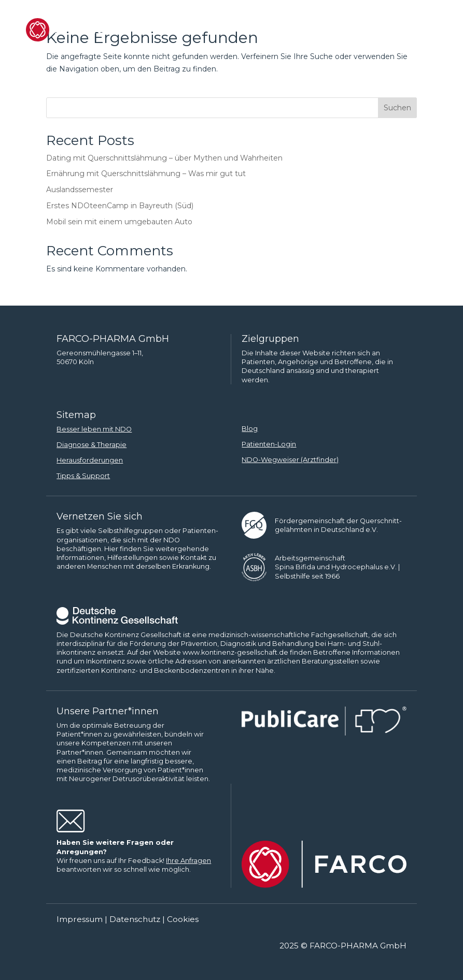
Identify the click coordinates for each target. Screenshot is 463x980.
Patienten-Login (269, 444)
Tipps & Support (83, 476)
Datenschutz (135, 919)
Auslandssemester (80, 190)
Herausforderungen (90, 460)
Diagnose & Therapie (92, 445)
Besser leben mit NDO (94, 429)
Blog (250, 429)
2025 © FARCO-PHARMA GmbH (343, 946)
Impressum (80, 919)
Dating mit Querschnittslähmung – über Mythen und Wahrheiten (164, 158)
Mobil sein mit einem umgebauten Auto (119, 222)
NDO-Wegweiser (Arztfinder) (290, 460)
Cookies (183, 919)
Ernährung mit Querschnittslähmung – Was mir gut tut (146, 174)
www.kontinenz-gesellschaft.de (235, 652)
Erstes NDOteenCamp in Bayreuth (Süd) (120, 206)
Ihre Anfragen (188, 861)
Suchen (397, 108)
